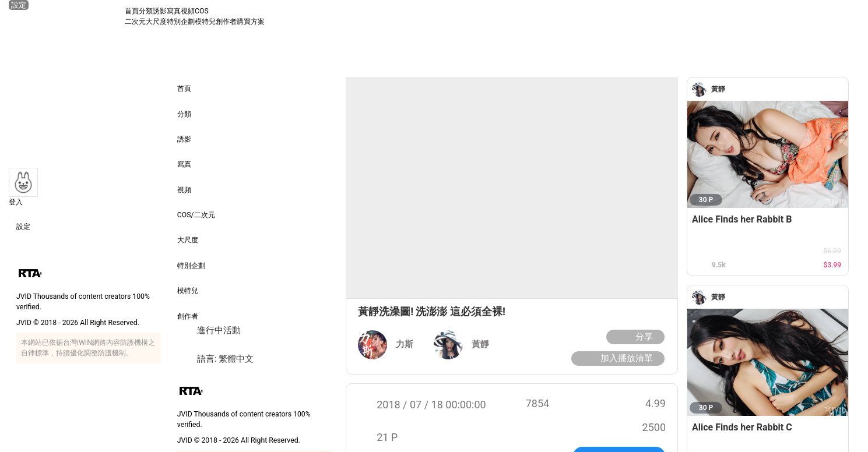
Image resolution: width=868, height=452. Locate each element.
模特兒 (205, 22)
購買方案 (251, 22)
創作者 (226, 22)
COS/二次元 (196, 207)
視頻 (188, 11)
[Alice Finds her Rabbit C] (768, 362)
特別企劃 (181, 22)
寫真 (174, 11)
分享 (634, 337)
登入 (16, 202)
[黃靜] (702, 89)
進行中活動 (209, 331)
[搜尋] (849, 16)
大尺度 (156, 22)
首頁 (132, 11)
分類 (146, 11)
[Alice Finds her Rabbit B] (768, 154)
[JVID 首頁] (66, 16)
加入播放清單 (616, 359)
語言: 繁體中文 (215, 359)
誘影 (160, 11)
